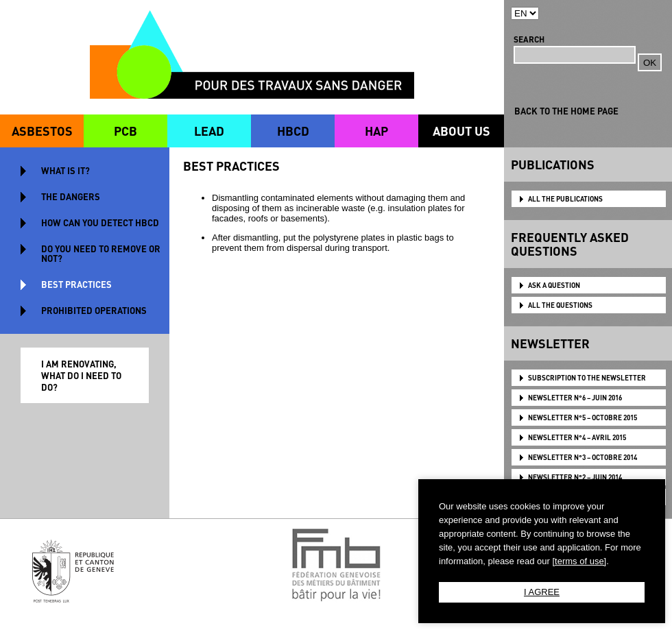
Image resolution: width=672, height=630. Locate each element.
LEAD (209, 131)
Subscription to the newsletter (587, 378)
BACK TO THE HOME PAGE (566, 111)
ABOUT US (461, 131)
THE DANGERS (71, 196)
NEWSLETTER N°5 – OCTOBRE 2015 (583, 417)
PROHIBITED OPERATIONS (94, 310)
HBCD (293, 131)
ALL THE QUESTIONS (560, 305)
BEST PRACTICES (76, 284)
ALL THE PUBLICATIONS (565, 199)
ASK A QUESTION (554, 285)
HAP (376, 131)
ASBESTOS (42, 131)
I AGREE (542, 592)
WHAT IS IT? (65, 170)
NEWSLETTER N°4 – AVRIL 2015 (577, 437)
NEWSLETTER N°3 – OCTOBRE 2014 (583, 457)
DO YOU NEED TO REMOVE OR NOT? (101, 253)
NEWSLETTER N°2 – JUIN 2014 (575, 477)
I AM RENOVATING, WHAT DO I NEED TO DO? (81, 375)
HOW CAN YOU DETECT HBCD (100, 222)
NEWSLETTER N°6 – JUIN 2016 (575, 398)
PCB (125, 131)
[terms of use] (579, 561)
